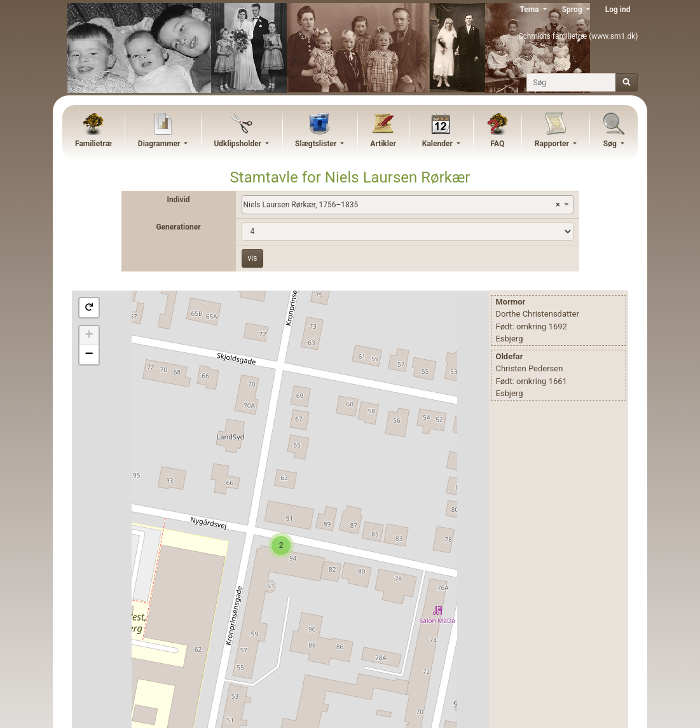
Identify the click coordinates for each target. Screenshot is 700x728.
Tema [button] (530, 10)
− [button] (89, 355)
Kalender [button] (438, 144)
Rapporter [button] (553, 144)
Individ (178, 200)
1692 (558, 326)
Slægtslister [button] (317, 144)
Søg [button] (611, 144)
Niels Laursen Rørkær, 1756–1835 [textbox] (402, 205)
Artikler (383, 144)
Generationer (178, 227)
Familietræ (93, 144)
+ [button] (89, 336)
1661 (558, 381)
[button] (89, 308)
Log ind (618, 10)
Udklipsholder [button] (238, 144)
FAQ (497, 144)
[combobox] (408, 205)
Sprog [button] (573, 10)
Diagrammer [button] (160, 144)
